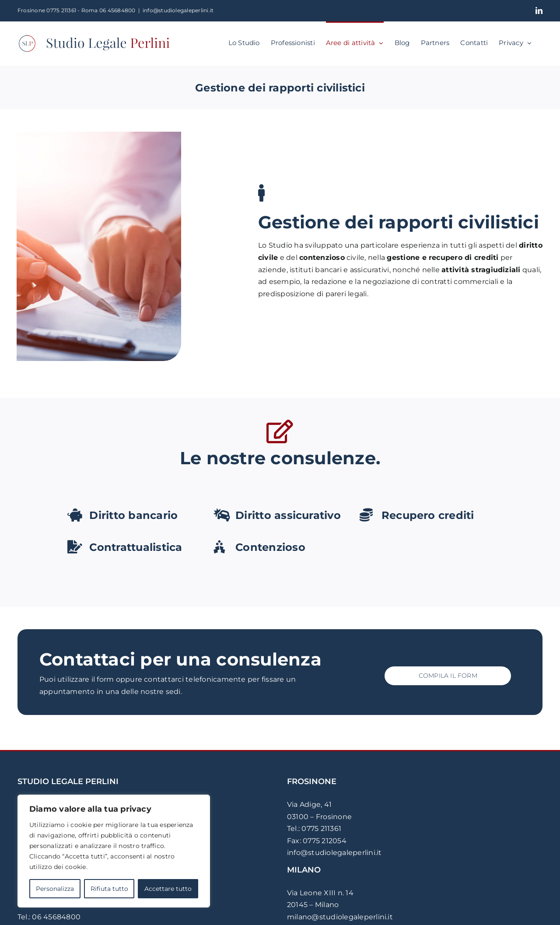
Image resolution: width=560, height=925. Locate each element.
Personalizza (55, 889)
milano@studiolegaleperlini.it (340, 917)
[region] (114, 851)
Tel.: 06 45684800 (49, 917)
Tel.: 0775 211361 (314, 829)
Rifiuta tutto (109, 889)
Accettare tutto (168, 889)
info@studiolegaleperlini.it (178, 10)
